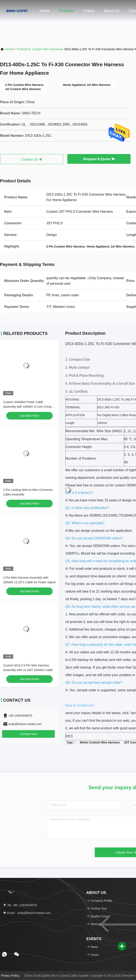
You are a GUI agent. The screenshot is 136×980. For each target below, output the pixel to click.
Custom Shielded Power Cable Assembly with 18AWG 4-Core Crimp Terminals (27, 407)
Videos (89, 11)
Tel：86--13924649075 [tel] (20, 905)
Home (45, 11)
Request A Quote (99, 159)
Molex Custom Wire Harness (100, 742)
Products (66, 11)
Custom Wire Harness (46, 49)
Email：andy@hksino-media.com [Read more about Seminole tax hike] (27, 913)
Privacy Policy (10, 976)
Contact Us (32, 159)
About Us (112, 11)
